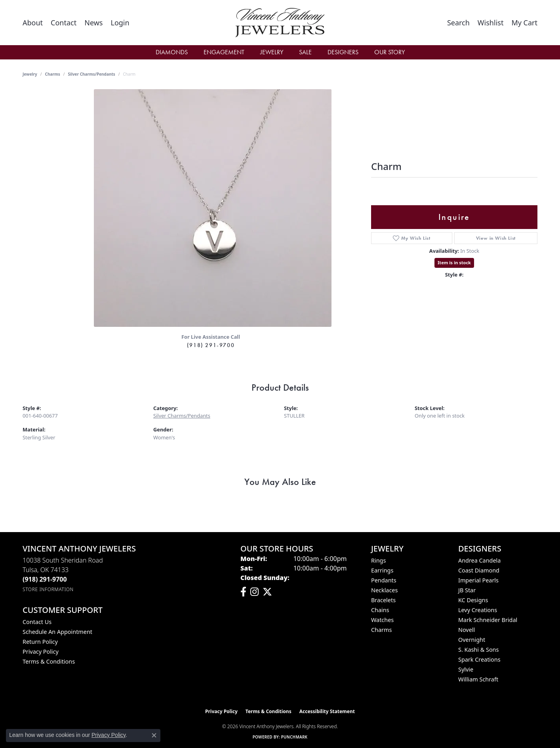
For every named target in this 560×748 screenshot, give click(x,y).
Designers (343, 52)
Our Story (390, 52)
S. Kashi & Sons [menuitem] (478, 650)
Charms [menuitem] (381, 630)
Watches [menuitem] (382, 620)
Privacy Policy (41, 652)
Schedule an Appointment (57, 632)
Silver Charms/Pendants (91, 74)
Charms (53, 74)
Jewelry (272, 52)
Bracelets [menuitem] (383, 600)
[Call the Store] (45, 579)
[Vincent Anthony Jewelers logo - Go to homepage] (280, 23)
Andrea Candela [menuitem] (479, 560)
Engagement (224, 52)
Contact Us (37, 622)
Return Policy (40, 642)
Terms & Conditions (49, 661)
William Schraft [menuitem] (478, 679)
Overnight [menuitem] (472, 640)
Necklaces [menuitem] (384, 590)
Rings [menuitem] (378, 560)
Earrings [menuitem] (382, 570)
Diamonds (172, 52)
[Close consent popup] (154, 735)
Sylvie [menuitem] (466, 669)
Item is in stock (454, 262)
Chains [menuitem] (380, 610)
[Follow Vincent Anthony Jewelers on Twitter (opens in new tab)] (267, 592)
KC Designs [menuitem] (473, 600)
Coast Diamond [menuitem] (479, 570)
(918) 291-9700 (211, 345)
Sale (305, 52)
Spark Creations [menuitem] (479, 659)
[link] (33, 23)
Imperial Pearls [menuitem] (478, 580)
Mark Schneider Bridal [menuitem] (488, 620)
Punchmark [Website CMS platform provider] (294, 737)
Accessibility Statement (327, 711)
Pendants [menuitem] (384, 580)
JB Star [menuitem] (467, 590)
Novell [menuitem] (467, 630)
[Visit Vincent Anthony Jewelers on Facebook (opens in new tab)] (243, 592)
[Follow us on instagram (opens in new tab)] (254, 592)
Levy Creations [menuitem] (478, 610)
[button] (120, 23)
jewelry (30, 74)
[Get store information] (48, 589)
